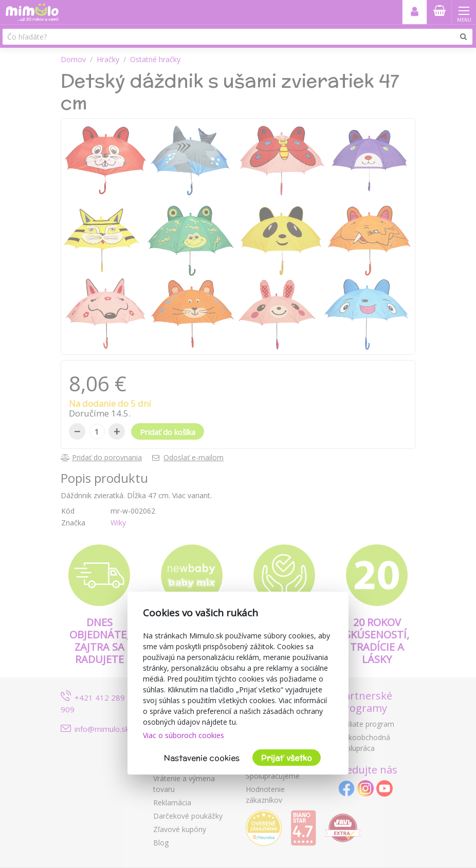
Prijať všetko (287, 758)
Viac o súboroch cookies (184, 735)
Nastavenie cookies (202, 758)
